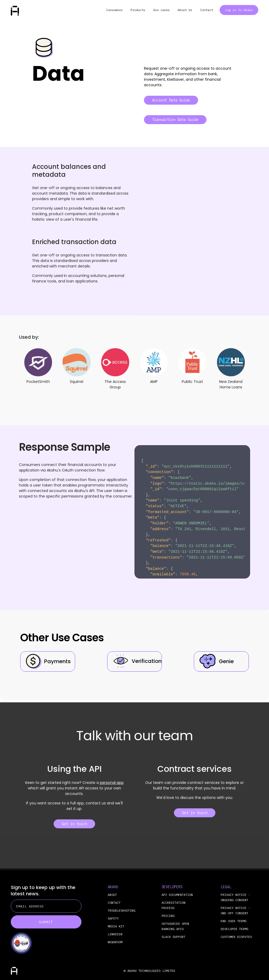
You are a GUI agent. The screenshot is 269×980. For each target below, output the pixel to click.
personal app (112, 787)
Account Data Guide (171, 100)
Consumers (114, 10)
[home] (15, 11)
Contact (207, 10)
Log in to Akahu (239, 10)
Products (138, 10)
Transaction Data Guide (175, 120)
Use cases (161, 10)
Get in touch (74, 828)
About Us (185, 10)
